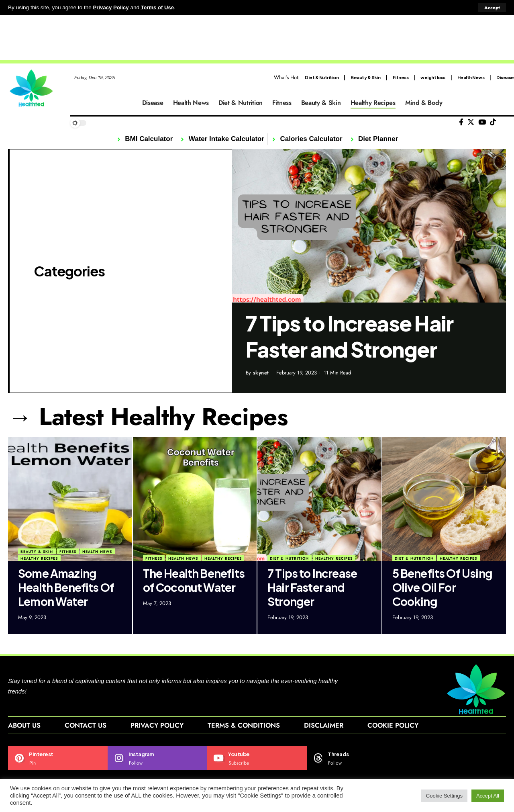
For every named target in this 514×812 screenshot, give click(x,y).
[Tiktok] (493, 122)
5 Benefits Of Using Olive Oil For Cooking (442, 587)
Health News (471, 77)
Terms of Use (159, 7)
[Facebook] (461, 122)
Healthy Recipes (39, 558)
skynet (261, 373)
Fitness (401, 77)
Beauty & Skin (366, 77)
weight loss (433, 77)
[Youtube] (257, 759)
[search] (508, 123)
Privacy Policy (112, 7)
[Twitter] (471, 122)
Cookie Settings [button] (444, 796)
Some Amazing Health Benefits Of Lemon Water (66, 587)
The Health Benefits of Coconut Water (194, 580)
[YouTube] (482, 122)
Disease (505, 77)
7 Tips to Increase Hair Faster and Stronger (350, 336)
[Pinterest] (58, 759)
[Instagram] (157, 759)
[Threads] (357, 759)
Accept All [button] (488, 796)
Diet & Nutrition (322, 77)
